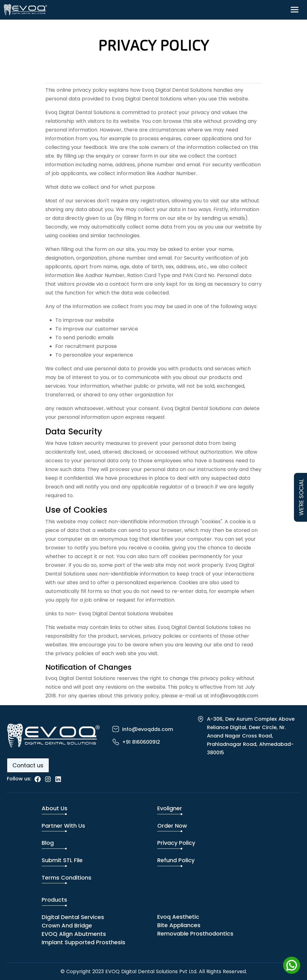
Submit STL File (62, 860)
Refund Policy (176, 860)
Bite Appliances (179, 925)
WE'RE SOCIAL (301, 497)
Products (54, 900)
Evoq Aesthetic (178, 917)
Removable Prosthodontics (195, 934)
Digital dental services (73, 917)
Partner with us (63, 826)
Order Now (172, 826)
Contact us (28, 765)
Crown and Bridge (67, 925)
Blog (48, 843)
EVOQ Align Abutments (74, 934)
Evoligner (170, 808)
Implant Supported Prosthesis (83, 942)
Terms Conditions (66, 878)
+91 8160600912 (141, 742)
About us (55, 808)
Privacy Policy (176, 843)
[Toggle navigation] (295, 10)
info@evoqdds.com (148, 729)
